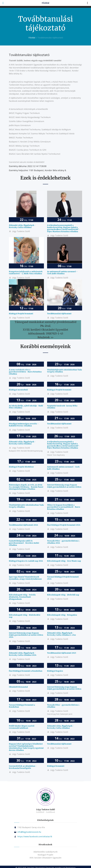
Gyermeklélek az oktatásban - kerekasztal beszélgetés (23, 767)
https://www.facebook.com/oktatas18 (35, 836)
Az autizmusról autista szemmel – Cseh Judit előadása (62, 273)
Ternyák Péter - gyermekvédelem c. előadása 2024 (63, 542)
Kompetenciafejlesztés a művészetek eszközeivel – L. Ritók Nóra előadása (26, 273)
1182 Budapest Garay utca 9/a (31, 827)
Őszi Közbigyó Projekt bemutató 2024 (64, 525)
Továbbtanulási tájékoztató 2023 (62, 653)
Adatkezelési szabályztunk (45, 852)
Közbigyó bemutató (56, 766)
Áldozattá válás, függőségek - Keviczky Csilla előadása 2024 (23, 654)
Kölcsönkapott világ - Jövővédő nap (63, 595)
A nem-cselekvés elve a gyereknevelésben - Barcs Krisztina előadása (25, 372)
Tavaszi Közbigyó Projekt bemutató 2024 (63, 578)
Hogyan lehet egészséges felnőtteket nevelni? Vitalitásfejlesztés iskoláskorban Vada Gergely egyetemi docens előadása (26, 747)
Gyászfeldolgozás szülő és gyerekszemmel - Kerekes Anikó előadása (24, 543)
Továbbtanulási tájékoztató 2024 (23, 525)
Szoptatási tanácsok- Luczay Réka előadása (62, 407)
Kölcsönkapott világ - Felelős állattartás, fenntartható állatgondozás (22, 597)
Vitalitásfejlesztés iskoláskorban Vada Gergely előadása (64, 371)
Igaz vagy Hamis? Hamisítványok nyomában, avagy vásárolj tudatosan (25, 578)
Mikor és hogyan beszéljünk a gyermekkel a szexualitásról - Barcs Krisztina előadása (64, 507)
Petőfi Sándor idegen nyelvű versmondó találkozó (22, 727)
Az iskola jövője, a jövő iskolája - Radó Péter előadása (26, 407)
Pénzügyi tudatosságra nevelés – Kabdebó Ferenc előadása (24, 425)
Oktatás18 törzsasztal (18, 687)
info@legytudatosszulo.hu (29, 832)
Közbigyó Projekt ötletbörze (21, 467)
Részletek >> (45, 337)
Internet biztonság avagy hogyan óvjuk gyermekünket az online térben (64, 486)
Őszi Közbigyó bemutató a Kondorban (26, 671)
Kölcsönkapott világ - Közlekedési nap (25, 616)
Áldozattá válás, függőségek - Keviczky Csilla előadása (22, 226)
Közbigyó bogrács (55, 671)
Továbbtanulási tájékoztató (59, 314)
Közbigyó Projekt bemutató (21, 314)
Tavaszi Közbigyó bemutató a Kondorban (22, 706)
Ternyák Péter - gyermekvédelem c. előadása (63, 706)
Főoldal (32, 38)
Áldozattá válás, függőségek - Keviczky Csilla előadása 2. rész (61, 634)
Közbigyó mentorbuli (18, 390)
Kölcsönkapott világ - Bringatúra (62, 615)
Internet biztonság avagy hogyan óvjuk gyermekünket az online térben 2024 (26, 635)
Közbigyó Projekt (45, 855)
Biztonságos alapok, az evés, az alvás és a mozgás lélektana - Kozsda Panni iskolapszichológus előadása (26, 487)
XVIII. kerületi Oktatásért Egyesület (45, 858)
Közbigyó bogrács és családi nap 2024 (26, 561)
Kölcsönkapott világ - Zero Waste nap (64, 561)
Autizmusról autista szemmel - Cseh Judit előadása (63, 468)
